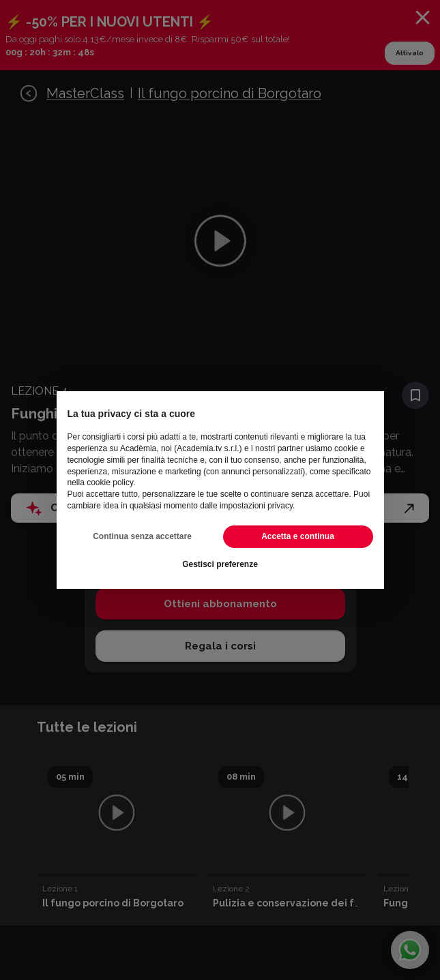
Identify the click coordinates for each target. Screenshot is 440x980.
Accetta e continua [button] (298, 536)
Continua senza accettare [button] (142, 536)
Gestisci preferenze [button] (220, 564)
